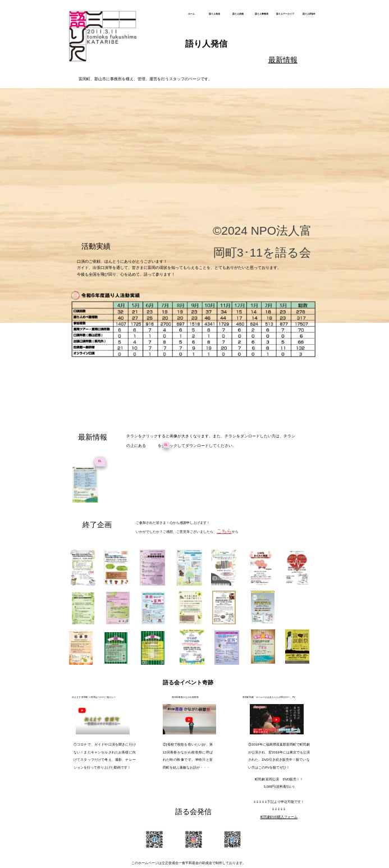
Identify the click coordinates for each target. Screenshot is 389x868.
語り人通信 (189, 195)
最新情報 (283, 60)
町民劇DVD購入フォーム (279, 817)
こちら (224, 531)
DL (100, 461)
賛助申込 (176, 213)
